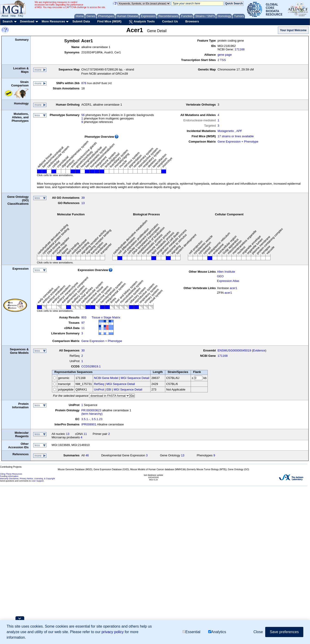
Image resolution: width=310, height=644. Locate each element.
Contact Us (170, 21)
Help (13, 16)
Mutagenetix (226, 131)
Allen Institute (226, 272)
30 (83, 350)
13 (83, 203)
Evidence (259, 350)
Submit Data (81, 21)
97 (83, 323)
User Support (38, 481)
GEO (220, 276)
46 (87, 455)
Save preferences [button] (284, 632)
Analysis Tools (142, 22)
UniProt (99, 389)
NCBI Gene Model (106, 378)
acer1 (233, 288)
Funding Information (9, 476)
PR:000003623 (91, 410)
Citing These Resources (11, 474)
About (5, 16)
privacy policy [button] (113, 632)
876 (84, 83)
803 (84, 317)
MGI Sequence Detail (135, 378)
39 (83, 198)
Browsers (192, 21)
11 (83, 328)
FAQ (21, 16)
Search (8, 21)
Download (27, 21)
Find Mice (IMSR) (109, 21)
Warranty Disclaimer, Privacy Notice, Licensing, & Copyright (27, 479)
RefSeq (99, 384)
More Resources (53, 21)
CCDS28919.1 (91, 366)
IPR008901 (89, 424)
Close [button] (258, 632)
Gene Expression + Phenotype (238, 142)
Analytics (217, 632)
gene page (225, 55)
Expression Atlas (228, 281)
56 (83, 115)
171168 (239, 49)
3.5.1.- (86, 419)
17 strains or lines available (236, 136)
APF (239, 131)
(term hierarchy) (92, 414)
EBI (109, 389)
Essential (191, 632)
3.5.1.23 (97, 419)
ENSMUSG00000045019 (234, 350)
